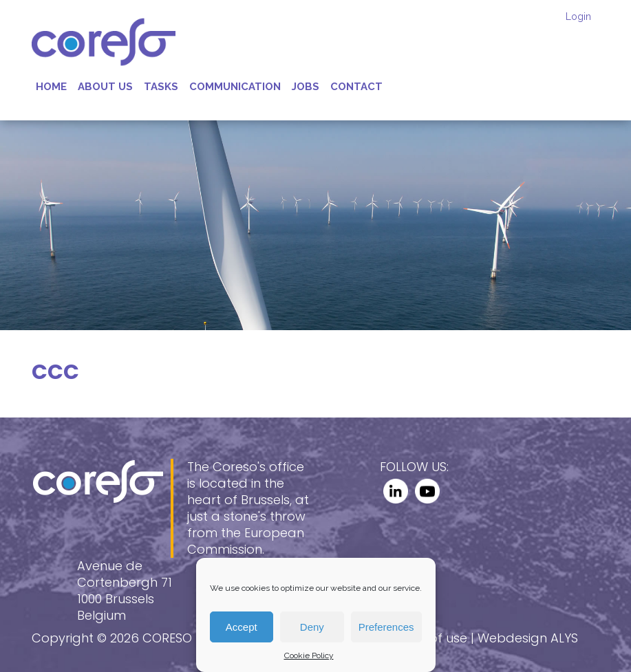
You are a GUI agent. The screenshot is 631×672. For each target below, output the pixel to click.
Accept (242, 627)
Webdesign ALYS (528, 638)
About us (105, 87)
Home (51, 87)
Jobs (306, 87)
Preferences (386, 627)
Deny (312, 627)
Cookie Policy (309, 655)
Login (578, 17)
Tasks (161, 87)
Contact (356, 87)
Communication (235, 87)
